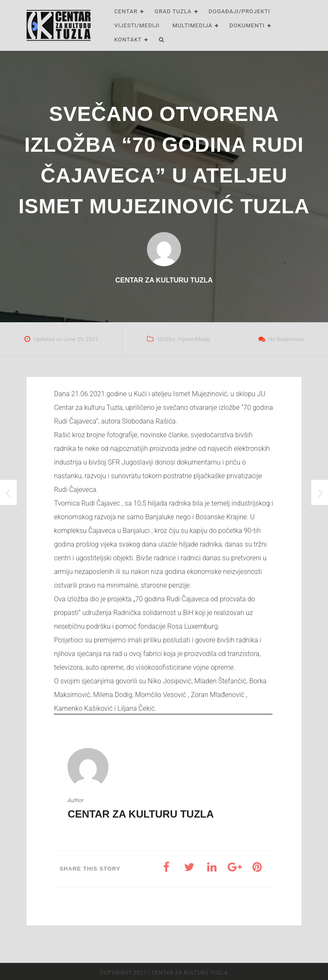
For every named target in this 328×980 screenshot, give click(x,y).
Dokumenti (247, 25)
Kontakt (128, 40)
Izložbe (166, 339)
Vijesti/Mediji (137, 25)
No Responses (286, 339)
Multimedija (193, 25)
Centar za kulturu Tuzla (141, 814)
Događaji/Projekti (240, 11)
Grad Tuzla (173, 11)
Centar (126, 11)
